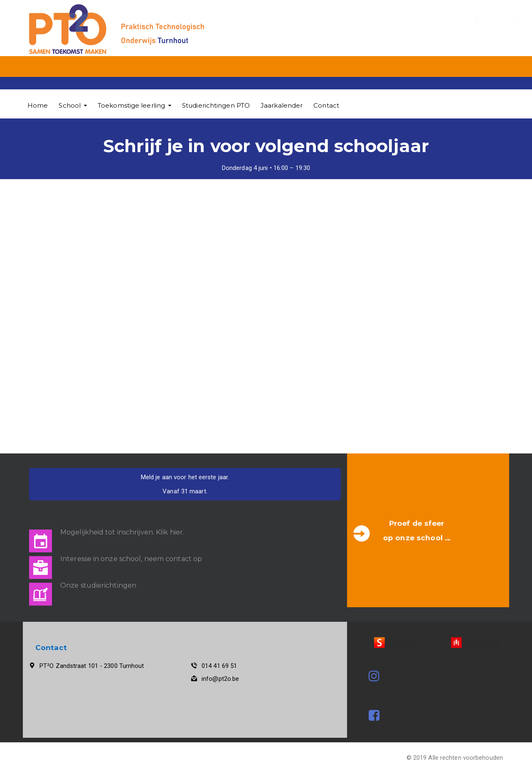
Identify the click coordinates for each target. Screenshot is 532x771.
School (70, 105)
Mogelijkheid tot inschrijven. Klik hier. (122, 527)
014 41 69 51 (219, 666)
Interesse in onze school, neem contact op (131, 553)
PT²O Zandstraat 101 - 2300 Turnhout (92, 666)
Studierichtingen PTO (216, 105)
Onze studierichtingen (98, 580)
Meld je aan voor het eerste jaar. (185, 477)
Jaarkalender (282, 105)
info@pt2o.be (220, 679)
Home (38, 105)
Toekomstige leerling (131, 105)
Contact (326, 105)
